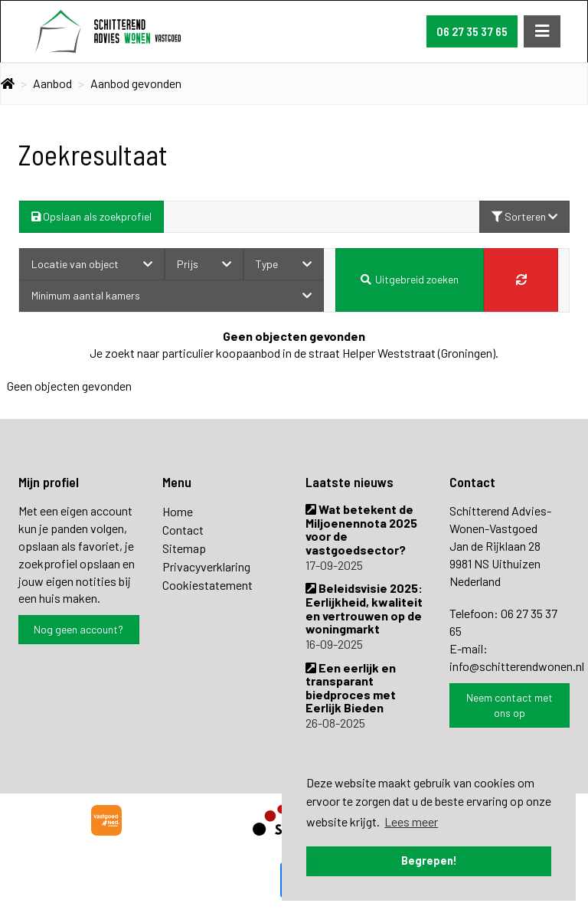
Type (284, 264)
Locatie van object (92, 264)
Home (178, 511)
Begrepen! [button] (429, 861)
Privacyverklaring (206, 566)
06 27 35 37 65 (472, 31)
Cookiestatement (207, 585)
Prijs (204, 264)
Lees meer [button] (411, 821)
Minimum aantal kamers (171, 295)
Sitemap (184, 548)
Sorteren (524, 216)
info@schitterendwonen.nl (517, 666)
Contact (183, 530)
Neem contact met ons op (510, 705)
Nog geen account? (78, 629)
